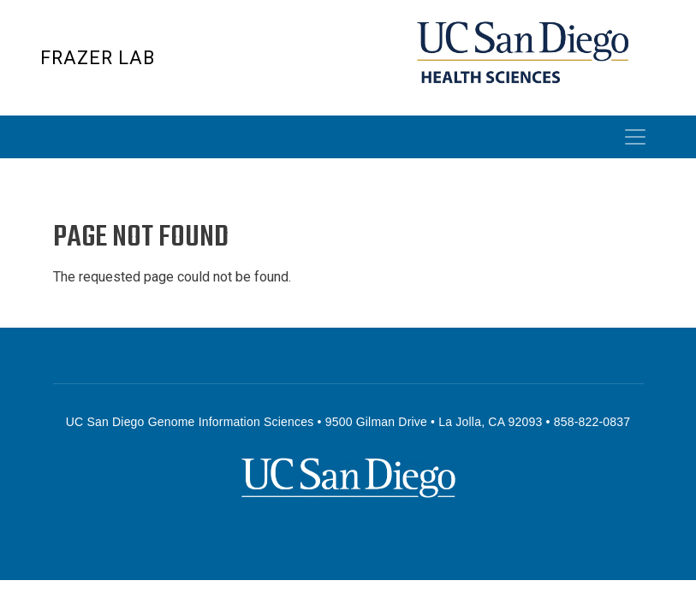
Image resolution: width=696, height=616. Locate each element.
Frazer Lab (98, 58)
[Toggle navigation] (635, 137)
